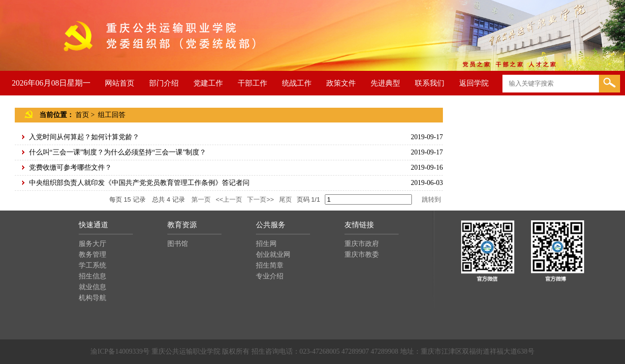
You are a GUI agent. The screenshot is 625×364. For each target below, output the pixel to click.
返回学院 (474, 83)
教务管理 (93, 255)
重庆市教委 (362, 255)
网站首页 (120, 83)
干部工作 (252, 83)
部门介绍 (164, 83)
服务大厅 (93, 244)
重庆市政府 (362, 244)
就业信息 (93, 287)
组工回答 (112, 115)
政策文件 (341, 83)
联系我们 (430, 83)
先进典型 (385, 83)
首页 (82, 115)
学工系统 (93, 265)
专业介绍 (270, 276)
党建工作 (208, 83)
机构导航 (93, 298)
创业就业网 (273, 255)
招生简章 (270, 265)
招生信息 (93, 276)
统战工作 (297, 83)
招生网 (266, 244)
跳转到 (432, 199)
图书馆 (178, 244)
